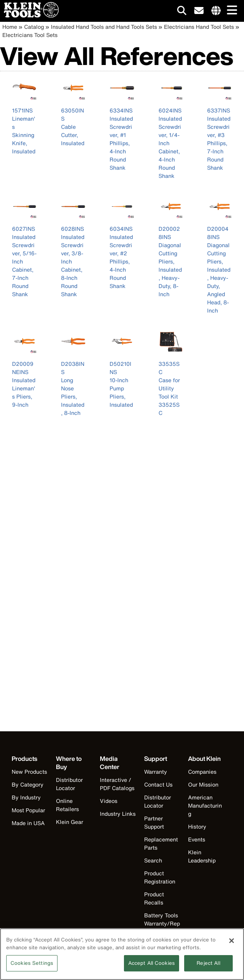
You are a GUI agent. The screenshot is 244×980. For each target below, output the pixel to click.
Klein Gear (70, 822)
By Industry (26, 797)
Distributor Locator (69, 784)
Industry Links (118, 814)
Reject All (208, 968)
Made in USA (28, 823)
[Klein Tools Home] (29, 15)
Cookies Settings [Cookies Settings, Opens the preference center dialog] (32, 968)
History (197, 826)
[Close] (232, 946)
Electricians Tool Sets (30, 35)
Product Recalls (154, 898)
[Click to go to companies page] (216, 11)
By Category (28, 784)
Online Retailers (67, 805)
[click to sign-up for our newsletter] (199, 11)
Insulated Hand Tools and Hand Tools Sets (104, 27)
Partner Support (154, 822)
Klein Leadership (202, 856)
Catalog (34, 27)
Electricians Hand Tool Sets (199, 27)
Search (153, 860)
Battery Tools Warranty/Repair (162, 923)
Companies (202, 772)
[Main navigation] (230, 11)
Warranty (156, 772)
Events (197, 839)
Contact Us (158, 784)
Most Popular (28, 810)
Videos (109, 801)
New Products (29, 772)
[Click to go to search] (182, 12)
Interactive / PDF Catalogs (117, 784)
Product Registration (160, 877)
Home (10, 27)
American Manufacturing (205, 805)
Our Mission (203, 784)
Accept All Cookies (152, 968)
